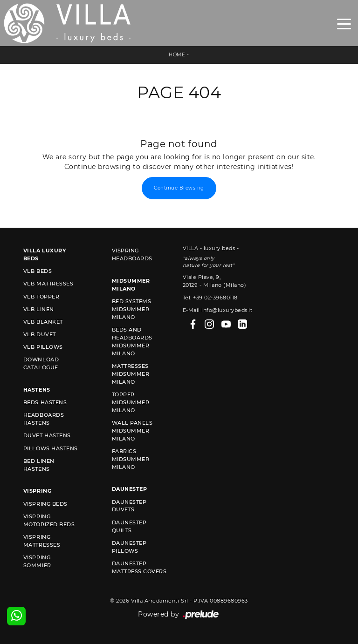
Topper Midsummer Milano (131, 402)
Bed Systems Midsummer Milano (132, 309)
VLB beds (38, 271)
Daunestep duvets (129, 506)
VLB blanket (43, 322)
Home (177, 55)
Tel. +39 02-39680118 (210, 298)
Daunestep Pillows (129, 547)
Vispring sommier (37, 561)
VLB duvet (40, 334)
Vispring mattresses (42, 541)
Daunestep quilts (129, 526)
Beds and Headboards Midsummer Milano (132, 342)
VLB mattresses (48, 284)
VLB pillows (43, 347)
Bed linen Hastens (39, 465)
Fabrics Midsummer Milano (131, 459)
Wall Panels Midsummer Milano (132, 431)
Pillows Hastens (51, 448)
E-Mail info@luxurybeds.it (218, 310)
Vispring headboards (132, 254)
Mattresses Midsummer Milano (131, 374)
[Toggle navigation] (344, 23)
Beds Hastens (45, 402)
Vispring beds (45, 504)
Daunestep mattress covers (139, 567)
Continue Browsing (179, 188)
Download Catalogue (41, 363)
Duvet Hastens (47, 435)
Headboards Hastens (44, 419)
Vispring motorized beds (49, 520)
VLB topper (41, 297)
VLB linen (39, 309)
